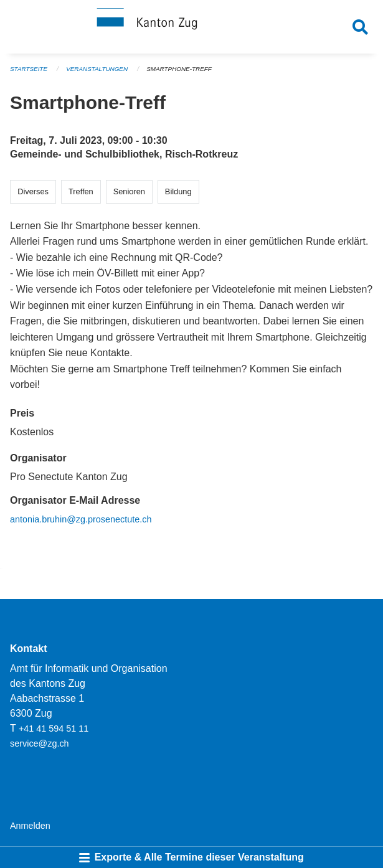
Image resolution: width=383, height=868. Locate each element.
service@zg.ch (40, 743)
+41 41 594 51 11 (54, 729)
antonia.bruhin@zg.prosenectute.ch (81, 519)
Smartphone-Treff (179, 69)
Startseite (29, 69)
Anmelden (30, 826)
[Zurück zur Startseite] (191, 27)
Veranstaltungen (97, 69)
